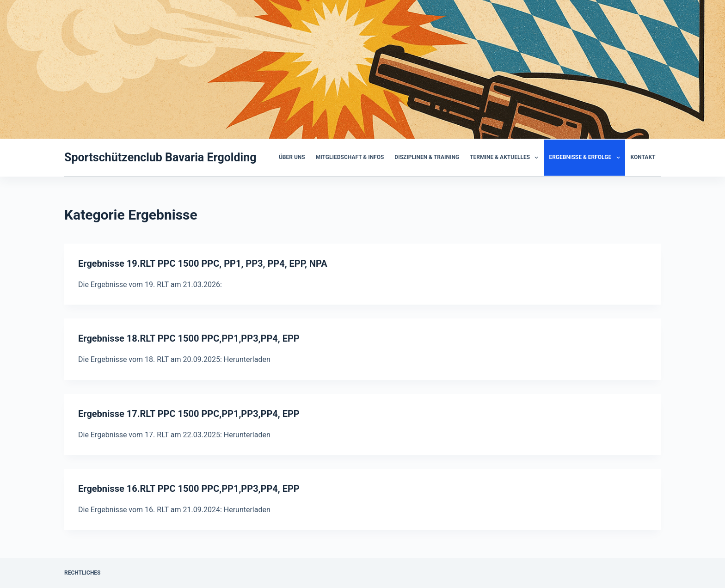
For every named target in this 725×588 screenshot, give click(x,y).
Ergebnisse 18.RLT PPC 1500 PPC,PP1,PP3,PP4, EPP (189, 338)
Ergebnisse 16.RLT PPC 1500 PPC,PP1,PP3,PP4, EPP (189, 489)
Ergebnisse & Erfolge (586, 158)
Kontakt (643, 157)
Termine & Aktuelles (506, 158)
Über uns (292, 157)
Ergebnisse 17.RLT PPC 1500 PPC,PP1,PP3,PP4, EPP (189, 414)
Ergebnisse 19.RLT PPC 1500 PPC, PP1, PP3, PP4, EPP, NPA (203, 263)
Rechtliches (83, 573)
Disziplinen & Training (427, 157)
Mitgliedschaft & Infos (350, 157)
